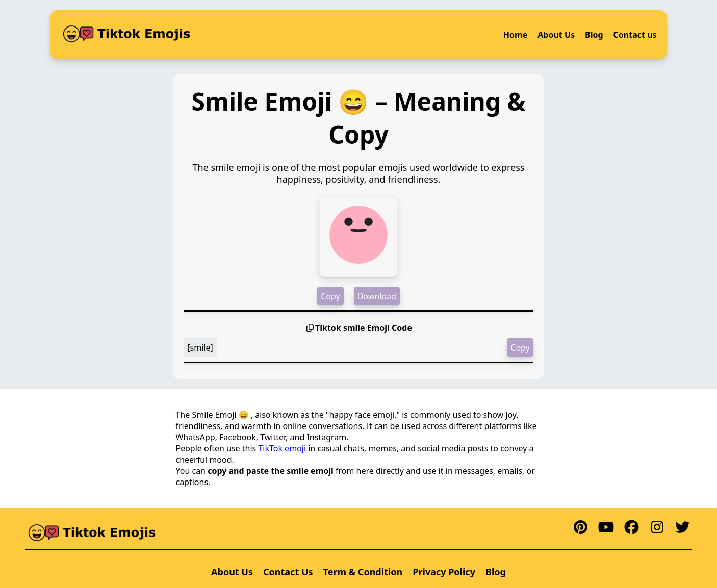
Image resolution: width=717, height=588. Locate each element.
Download (377, 296)
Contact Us (288, 572)
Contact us (635, 35)
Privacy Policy (444, 572)
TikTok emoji (282, 448)
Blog (594, 35)
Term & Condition (363, 572)
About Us (556, 35)
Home (515, 35)
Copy (330, 296)
